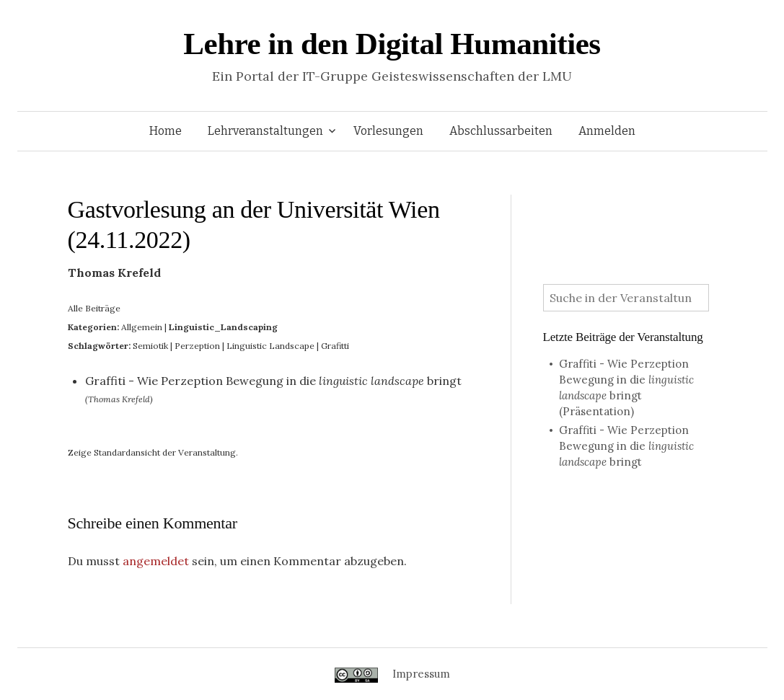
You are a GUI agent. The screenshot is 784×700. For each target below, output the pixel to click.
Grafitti (335, 346)
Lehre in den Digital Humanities (392, 44)
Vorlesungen (388, 131)
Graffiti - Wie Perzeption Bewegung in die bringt (273, 381)
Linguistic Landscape (270, 346)
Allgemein (142, 327)
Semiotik (150, 346)
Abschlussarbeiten (501, 131)
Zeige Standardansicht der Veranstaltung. (153, 452)
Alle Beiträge (94, 308)
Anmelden (607, 131)
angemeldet (156, 561)
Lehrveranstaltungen (265, 131)
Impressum (421, 674)
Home (166, 131)
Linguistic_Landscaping (223, 327)
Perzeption (197, 346)
